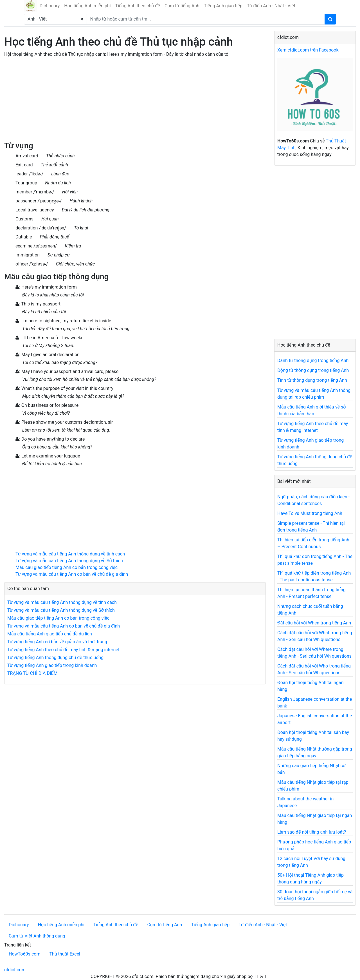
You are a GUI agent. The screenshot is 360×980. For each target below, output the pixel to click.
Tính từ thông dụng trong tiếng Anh (312, 380)
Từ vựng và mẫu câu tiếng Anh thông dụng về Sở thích (69, 561)
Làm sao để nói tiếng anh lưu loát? (312, 832)
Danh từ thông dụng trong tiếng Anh (313, 360)
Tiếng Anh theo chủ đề (138, 6)
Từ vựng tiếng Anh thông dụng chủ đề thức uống (55, 658)
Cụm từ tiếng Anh (182, 6)
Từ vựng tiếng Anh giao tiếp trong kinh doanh (52, 665)
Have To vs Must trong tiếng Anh (310, 513)
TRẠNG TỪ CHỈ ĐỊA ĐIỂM (32, 673)
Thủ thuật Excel (65, 954)
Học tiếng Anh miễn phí (87, 6)
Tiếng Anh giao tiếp (223, 6)
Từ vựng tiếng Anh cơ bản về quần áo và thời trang (57, 642)
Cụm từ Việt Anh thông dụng (37, 936)
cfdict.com (15, 970)
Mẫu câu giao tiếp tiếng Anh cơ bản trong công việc (67, 567)
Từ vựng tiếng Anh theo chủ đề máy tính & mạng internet (63, 650)
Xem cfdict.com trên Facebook (308, 50)
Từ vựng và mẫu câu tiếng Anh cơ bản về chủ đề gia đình (72, 574)
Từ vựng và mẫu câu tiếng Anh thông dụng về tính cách (70, 554)
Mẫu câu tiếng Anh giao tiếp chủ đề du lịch (50, 634)
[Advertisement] (135, 102)
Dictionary (50, 6)
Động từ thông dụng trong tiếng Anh (313, 370)
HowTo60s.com (24, 954)
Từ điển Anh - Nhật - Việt (271, 6)
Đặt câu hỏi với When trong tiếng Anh (314, 623)
